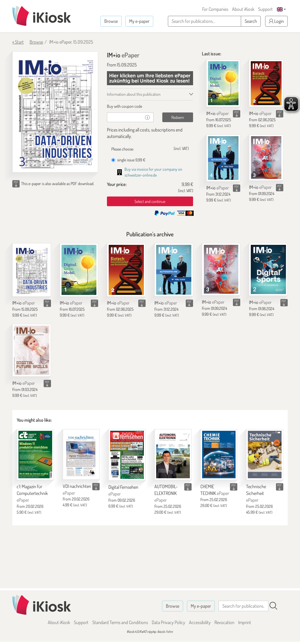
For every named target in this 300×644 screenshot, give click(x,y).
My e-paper (139, 21)
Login (276, 21)
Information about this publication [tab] (134, 94)
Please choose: (123, 149)
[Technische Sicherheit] (265, 455)
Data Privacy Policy (168, 622)
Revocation (224, 622)
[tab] (150, 106)
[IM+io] (223, 83)
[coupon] (124, 117)
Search (251, 21)
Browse (111, 21)
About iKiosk (243, 9)
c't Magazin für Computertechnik (32, 493)
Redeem (178, 117)
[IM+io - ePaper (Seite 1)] (55, 112)
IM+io (218, 113)
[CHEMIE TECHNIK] (219, 455)
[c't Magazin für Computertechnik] (35, 455)
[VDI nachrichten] (81, 454)
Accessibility (200, 622)
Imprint (245, 622)
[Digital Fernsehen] (127, 455)
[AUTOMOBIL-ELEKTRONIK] (173, 455)
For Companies (215, 9)
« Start (18, 42)
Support (265, 9)
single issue (128, 160)
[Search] (273, 606)
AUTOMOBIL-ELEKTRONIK (166, 493)
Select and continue (150, 201)
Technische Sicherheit (256, 493)
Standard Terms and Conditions (120, 622)
